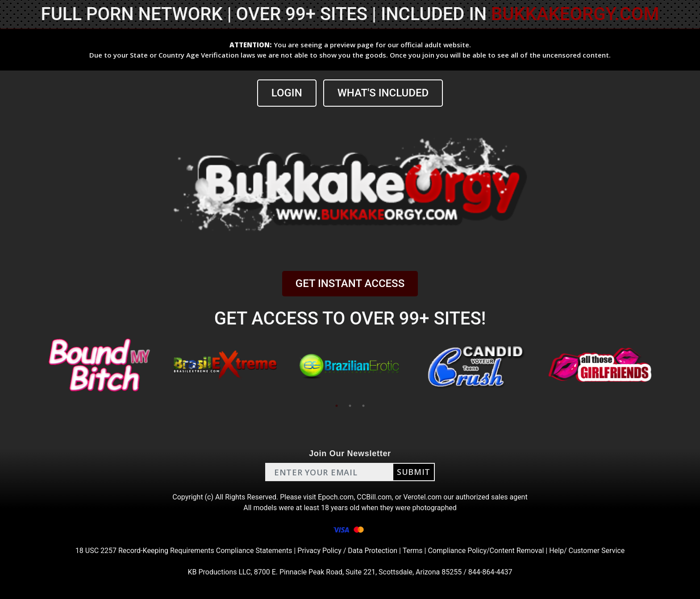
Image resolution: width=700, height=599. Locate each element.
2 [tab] (350, 406)
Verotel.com (422, 497)
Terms (413, 551)
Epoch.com (336, 497)
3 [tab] (363, 406)
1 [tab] (337, 406)
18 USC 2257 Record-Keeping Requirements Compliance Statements (184, 551)
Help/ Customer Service (587, 551)
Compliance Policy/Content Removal (486, 551)
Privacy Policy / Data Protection (347, 551)
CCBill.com (374, 497)
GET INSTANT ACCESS (350, 283)
